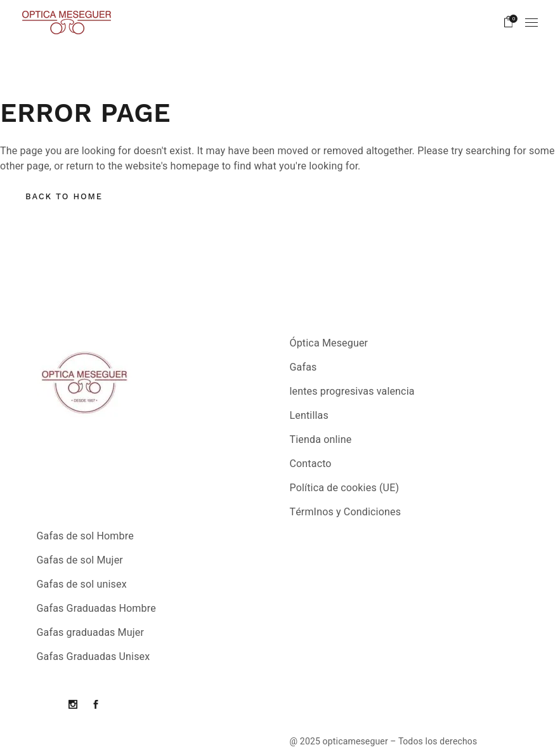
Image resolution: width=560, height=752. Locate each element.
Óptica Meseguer (329, 343)
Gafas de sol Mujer (80, 560)
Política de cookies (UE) (345, 488)
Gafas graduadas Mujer (91, 633)
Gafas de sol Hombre (85, 536)
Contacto (311, 464)
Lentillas (309, 416)
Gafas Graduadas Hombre (96, 609)
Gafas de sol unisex (82, 584)
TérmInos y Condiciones (346, 512)
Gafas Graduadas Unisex (94, 657)
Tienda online (321, 440)
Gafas (303, 367)
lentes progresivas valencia (352, 392)
